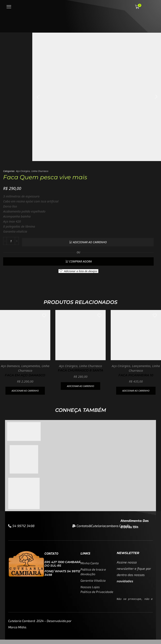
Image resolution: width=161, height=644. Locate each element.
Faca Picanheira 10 (136, 373)
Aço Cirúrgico (23, 171)
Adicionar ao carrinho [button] (25, 389)
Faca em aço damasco (25, 373)
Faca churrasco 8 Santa (80, 369)
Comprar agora (80, 259)
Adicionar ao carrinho (90, 241)
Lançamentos (31, 364)
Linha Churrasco (40, 171)
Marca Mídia (17, 631)
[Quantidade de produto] (11, 241)
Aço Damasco (10, 364)
